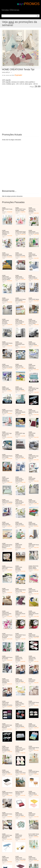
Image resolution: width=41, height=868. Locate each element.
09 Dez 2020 (10, 660)
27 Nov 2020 (23, 639)
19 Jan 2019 (36, 258)
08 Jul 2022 (10, 839)
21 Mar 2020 (23, 482)
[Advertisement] (20, 109)
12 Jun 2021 (23, 706)
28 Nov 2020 (10, 639)
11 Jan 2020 (23, 436)
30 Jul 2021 (23, 728)
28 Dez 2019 (10, 437)
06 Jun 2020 (23, 505)
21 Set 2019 (23, 415)
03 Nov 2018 (23, 234)
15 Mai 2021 (36, 683)
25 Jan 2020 (36, 437)
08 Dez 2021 (23, 774)
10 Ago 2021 (23, 212)
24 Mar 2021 (23, 683)
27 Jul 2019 (10, 391)
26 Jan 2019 (10, 302)
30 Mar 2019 (23, 347)
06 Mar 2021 (10, 684)
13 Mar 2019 (23, 325)
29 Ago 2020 (10, 212)
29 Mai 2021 (10, 706)
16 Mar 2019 (10, 325)
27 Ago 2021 (10, 752)
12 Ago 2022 (23, 839)
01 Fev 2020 (10, 236)
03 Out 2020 (23, 571)
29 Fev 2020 (36, 460)
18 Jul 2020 (23, 526)
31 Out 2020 (10, 616)
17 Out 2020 (23, 593)
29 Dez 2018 (36, 213)
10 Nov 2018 (10, 257)
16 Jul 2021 (36, 705)
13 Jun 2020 (10, 526)
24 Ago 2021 (23, 753)
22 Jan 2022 (36, 774)
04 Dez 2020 (36, 638)
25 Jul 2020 (10, 549)
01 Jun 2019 (10, 368)
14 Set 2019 (10, 413)
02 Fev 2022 (10, 795)
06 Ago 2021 (36, 728)
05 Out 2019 (36, 415)
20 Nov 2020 (36, 616)
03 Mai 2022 (10, 817)
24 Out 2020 (36, 594)
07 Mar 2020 (10, 482)
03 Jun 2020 (10, 504)
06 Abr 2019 (36, 346)
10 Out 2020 (36, 570)
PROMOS (32, 4)
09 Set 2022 (36, 837)
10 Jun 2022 (36, 817)
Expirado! (18, 75)
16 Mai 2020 (36, 481)
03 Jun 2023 (36, 861)
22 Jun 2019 (36, 370)
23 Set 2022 (10, 862)
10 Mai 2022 (23, 817)
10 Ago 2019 (36, 392)
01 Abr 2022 (36, 795)
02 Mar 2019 (23, 302)
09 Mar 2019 (36, 301)
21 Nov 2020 (23, 616)
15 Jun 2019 (23, 368)
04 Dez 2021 (10, 774)
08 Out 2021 (36, 750)
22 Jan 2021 (23, 661)
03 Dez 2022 (23, 861)
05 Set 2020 (10, 570)
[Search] (38, 16)
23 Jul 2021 (10, 729)
